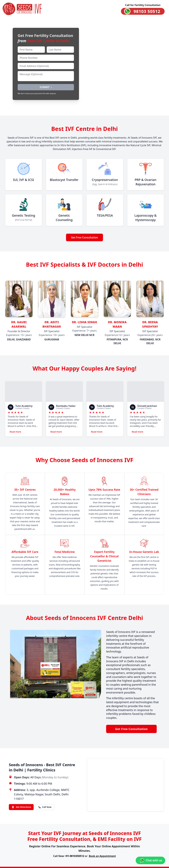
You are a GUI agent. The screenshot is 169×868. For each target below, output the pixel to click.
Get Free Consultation (84, 237)
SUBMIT (46, 87)
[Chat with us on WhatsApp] (150, 860)
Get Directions (21, 807)
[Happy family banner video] (84, 67)
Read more (15, 432)
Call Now (45, 807)
